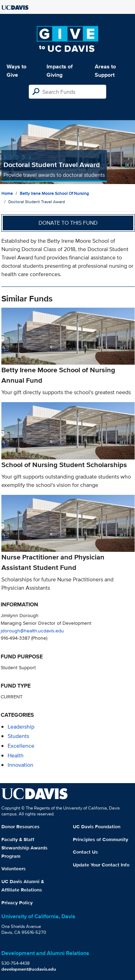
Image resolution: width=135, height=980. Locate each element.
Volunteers (14, 869)
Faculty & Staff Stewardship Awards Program (24, 848)
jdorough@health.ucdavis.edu (32, 630)
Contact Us (85, 852)
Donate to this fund (68, 223)
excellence (21, 746)
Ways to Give (16, 71)
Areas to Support (105, 71)
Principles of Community (100, 839)
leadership (21, 727)
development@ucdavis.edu (29, 969)
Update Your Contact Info (101, 865)
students (18, 736)
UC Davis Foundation (97, 827)
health (16, 755)
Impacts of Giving (60, 71)
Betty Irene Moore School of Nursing (54, 193)
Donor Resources (20, 827)
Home (7, 193)
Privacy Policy (17, 903)
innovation (20, 765)
